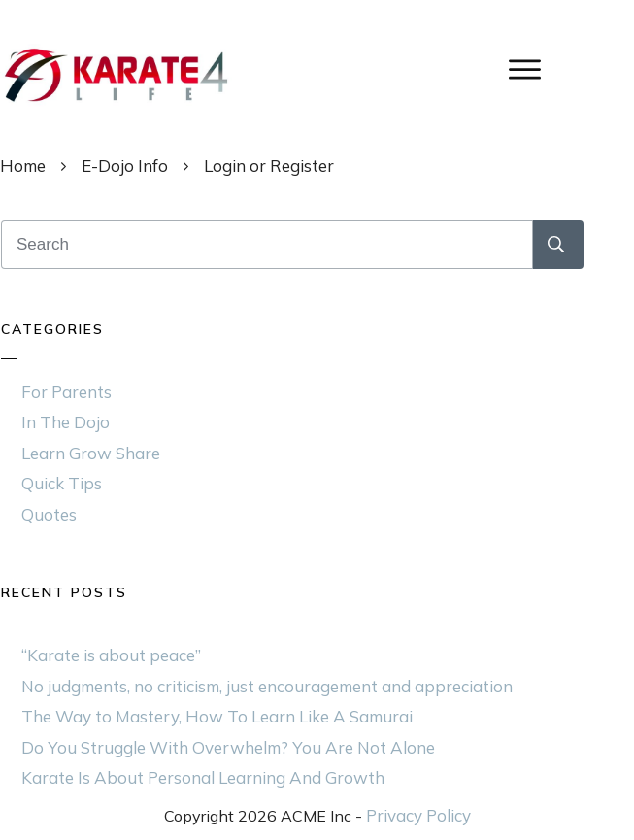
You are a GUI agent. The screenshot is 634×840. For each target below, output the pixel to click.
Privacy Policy (418, 815)
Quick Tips (62, 483)
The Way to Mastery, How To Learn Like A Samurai (217, 716)
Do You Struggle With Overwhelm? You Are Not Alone (228, 747)
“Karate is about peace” (111, 655)
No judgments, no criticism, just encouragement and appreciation (267, 686)
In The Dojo (66, 422)
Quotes (49, 514)
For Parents (67, 392)
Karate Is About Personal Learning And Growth (203, 777)
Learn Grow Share (91, 453)
